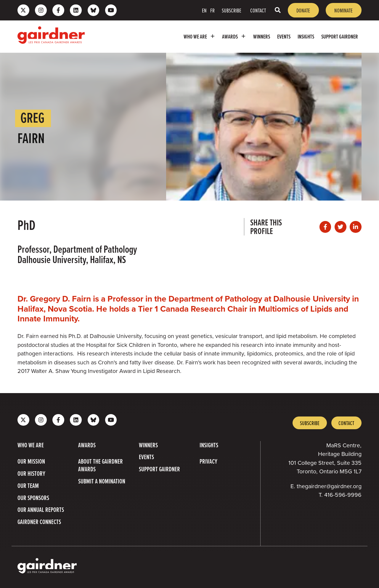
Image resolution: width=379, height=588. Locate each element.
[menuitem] (199, 37)
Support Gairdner (340, 36)
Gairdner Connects (39, 522)
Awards (235, 36)
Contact (258, 10)
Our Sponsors (33, 498)
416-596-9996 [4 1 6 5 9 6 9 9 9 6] (343, 495)
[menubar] (226, 37)
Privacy (208, 461)
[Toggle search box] (278, 10)
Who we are (200, 36)
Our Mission (31, 461)
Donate (303, 10)
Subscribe (232, 10)
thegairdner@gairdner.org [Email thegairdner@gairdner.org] (329, 486)
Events (284, 36)
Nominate (343, 10)
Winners (262, 36)
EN (204, 10)
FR (212, 10)
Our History (31, 473)
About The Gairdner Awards (101, 465)
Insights (306, 36)
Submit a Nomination (102, 481)
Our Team (28, 486)
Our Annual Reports (41, 510)
